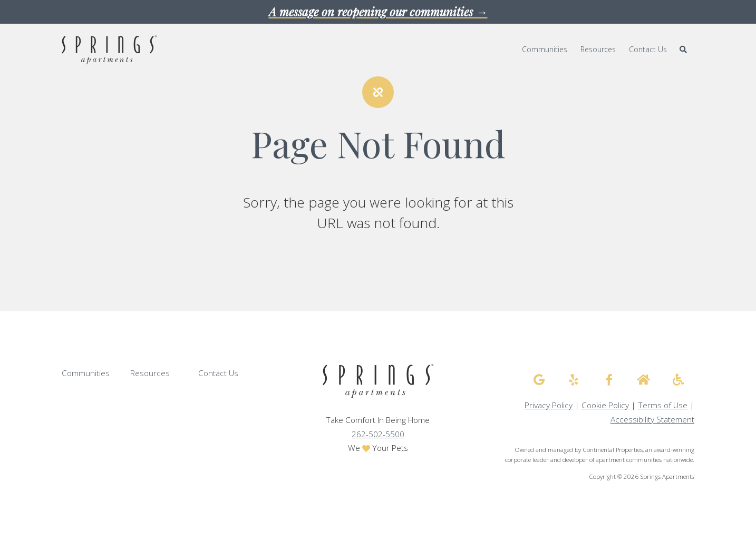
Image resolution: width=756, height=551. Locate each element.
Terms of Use (663, 405)
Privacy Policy (549, 405)
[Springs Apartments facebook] (609, 380)
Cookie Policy (605, 405)
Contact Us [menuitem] (648, 49)
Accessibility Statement (652, 420)
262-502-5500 (378, 434)
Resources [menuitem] (598, 49)
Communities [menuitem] (545, 49)
